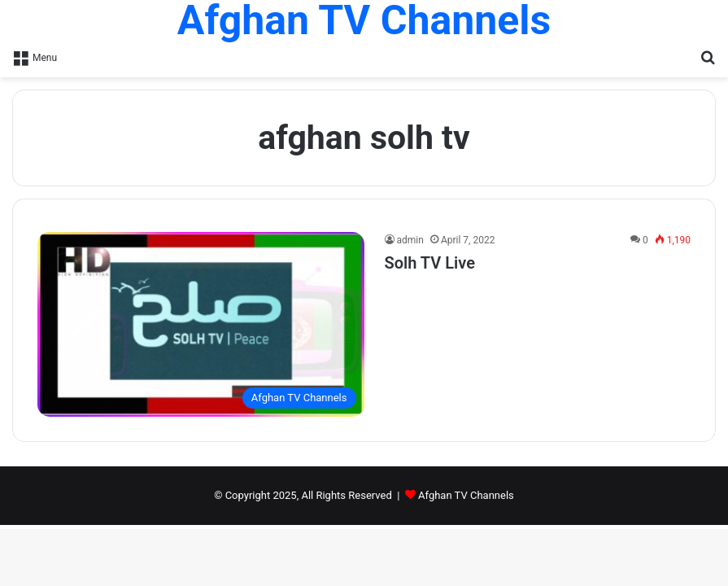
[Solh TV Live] (201, 324)
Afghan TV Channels (466, 495)
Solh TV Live (430, 263)
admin (410, 240)
